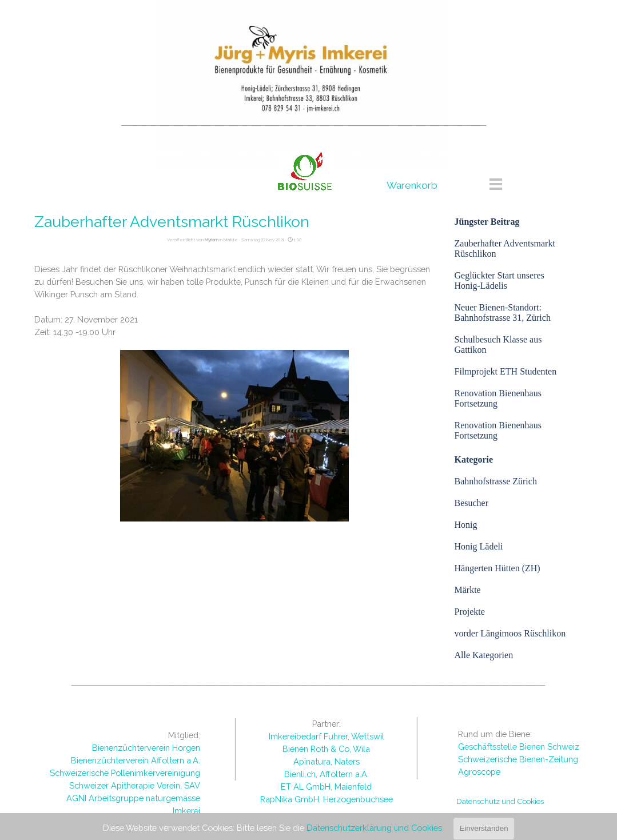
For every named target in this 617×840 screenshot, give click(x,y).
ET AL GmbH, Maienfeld (326, 787)
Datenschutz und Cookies (500, 801)
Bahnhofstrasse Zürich (496, 481)
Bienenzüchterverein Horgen (146, 748)
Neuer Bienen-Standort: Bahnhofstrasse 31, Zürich (503, 312)
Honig (466, 525)
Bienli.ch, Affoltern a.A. (327, 774)
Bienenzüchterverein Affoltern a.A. (136, 760)
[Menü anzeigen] (496, 184)
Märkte (468, 590)
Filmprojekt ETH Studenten (506, 371)
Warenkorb (412, 185)
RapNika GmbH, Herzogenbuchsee (327, 799)
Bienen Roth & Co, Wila (326, 749)
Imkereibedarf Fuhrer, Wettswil (327, 736)
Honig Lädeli (479, 546)
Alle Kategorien (484, 655)
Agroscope (479, 772)
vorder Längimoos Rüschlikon (510, 633)
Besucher (472, 503)
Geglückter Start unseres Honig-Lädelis (499, 280)
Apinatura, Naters (327, 761)
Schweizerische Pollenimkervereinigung (125, 773)
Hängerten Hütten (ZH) (497, 568)
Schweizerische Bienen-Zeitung (518, 759)
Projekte (470, 612)
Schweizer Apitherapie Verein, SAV (135, 785)
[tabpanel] (304, 122)
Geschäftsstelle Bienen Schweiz (519, 747)
